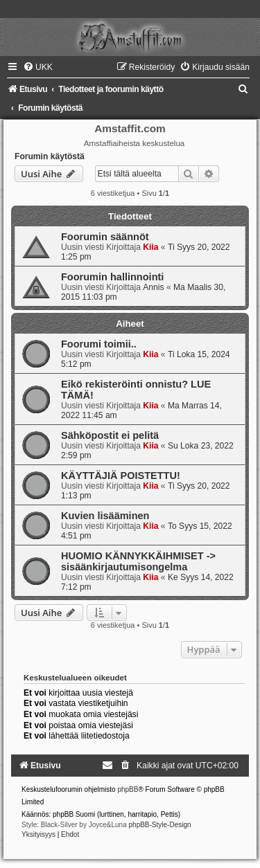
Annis (153, 287)
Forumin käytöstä (50, 156)
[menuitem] (38, 67)
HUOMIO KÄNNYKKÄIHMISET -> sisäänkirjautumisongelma (138, 561)
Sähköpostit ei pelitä (110, 435)
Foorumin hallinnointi (112, 277)
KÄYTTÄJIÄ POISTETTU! (121, 476)
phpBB (128, 789)
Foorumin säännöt (105, 237)
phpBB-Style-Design (160, 825)
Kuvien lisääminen (105, 516)
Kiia (150, 247)
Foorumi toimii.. (99, 344)
